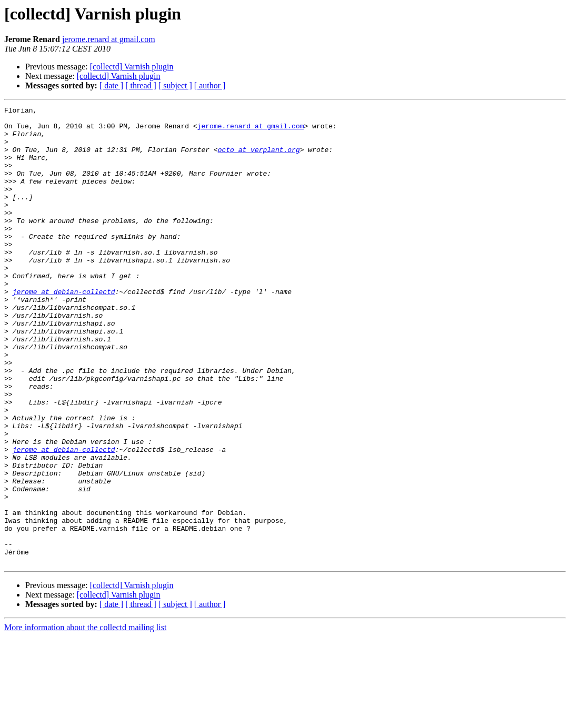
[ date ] (111, 85)
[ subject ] (175, 85)
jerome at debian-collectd (64, 329)
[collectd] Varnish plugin (132, 67)
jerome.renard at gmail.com (109, 39)
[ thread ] (141, 85)
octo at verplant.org (259, 159)
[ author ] (210, 85)
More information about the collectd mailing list (85, 719)
